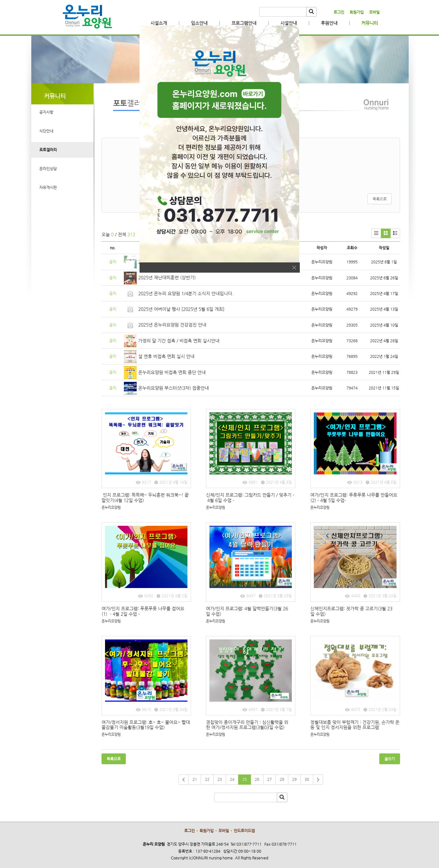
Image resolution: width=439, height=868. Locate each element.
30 (307, 779)
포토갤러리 (48, 150)
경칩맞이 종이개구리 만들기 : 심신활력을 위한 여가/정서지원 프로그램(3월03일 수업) (247, 725)
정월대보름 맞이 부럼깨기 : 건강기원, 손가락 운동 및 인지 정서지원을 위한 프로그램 (355, 725)
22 (207, 779)
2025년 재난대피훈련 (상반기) (167, 277)
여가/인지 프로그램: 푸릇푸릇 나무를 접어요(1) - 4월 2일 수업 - (143, 611)
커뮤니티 (370, 23)
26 (257, 779)
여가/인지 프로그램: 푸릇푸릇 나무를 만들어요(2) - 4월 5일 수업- (354, 498)
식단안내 (46, 131)
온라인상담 (48, 169)
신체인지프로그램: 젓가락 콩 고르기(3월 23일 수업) (351, 611)
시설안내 (289, 23)
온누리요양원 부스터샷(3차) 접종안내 (174, 388)
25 (245, 779)
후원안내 (329, 23)
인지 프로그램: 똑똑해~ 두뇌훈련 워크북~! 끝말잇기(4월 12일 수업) (145, 498)
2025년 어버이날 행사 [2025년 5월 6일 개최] (181, 309)
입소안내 (199, 23)
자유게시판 (48, 187)
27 (269, 779)
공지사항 (46, 112)
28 (282, 779)
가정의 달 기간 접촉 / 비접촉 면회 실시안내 (179, 341)
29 (294, 779)
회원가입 (357, 12)
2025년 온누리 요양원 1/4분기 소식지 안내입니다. (186, 293)
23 (220, 779)
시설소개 (159, 23)
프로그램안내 (244, 23)
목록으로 (380, 199)
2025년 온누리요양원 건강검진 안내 (172, 325)
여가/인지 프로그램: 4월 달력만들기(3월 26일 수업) (247, 611)
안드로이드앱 (244, 831)
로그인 (339, 12)
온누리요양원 (111, 507)
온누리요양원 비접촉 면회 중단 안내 (172, 372)
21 (195, 779)
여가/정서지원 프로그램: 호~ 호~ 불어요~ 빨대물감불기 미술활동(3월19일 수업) (146, 725)
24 (232, 779)
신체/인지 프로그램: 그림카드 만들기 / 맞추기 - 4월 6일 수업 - (250, 498)
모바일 (374, 12)
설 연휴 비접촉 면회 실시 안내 (166, 356)
